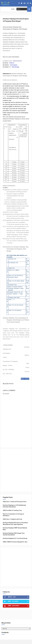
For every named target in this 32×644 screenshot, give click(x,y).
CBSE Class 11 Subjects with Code (12, 519)
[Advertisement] (16, 434)
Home (4, 9)
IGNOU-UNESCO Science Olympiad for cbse (15, 542)
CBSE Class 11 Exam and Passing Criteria (15, 502)
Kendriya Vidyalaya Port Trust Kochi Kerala (15, 538)
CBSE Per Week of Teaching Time (12, 510)
